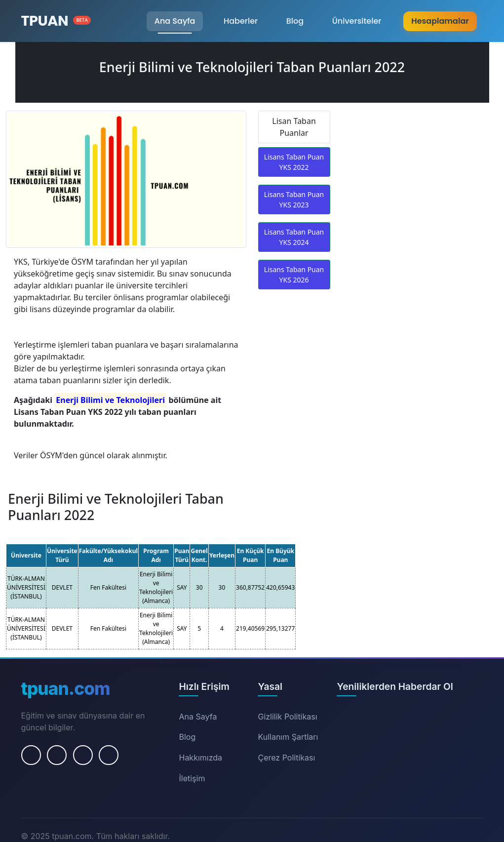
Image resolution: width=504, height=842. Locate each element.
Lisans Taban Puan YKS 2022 (294, 162)
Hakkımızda (200, 758)
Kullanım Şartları (288, 737)
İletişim (192, 778)
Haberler (241, 21)
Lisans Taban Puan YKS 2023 (294, 200)
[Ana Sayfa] (56, 21)
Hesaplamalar (440, 21)
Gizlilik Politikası (287, 717)
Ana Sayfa (175, 21)
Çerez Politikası (286, 758)
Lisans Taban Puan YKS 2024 (294, 237)
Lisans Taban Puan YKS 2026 (294, 275)
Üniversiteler (357, 21)
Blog (295, 21)
